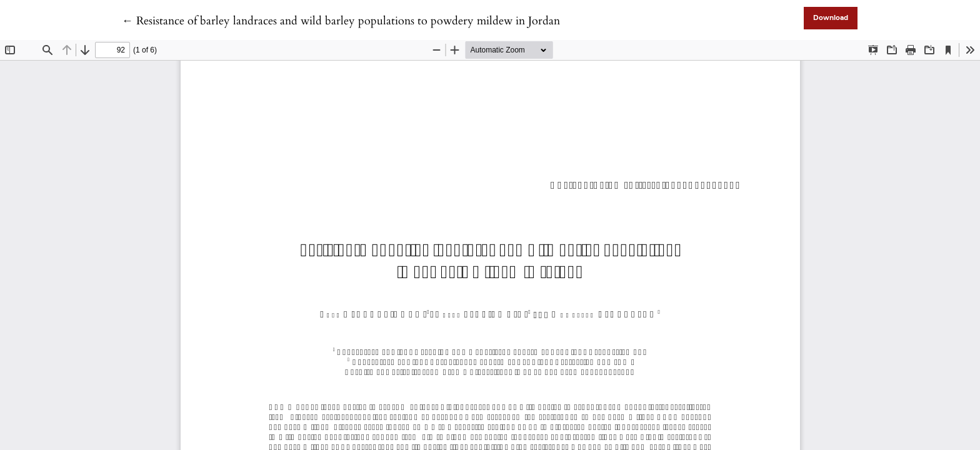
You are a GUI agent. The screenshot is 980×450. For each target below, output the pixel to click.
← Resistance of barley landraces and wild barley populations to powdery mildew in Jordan (341, 21)
